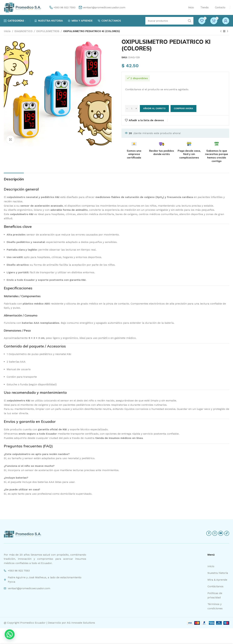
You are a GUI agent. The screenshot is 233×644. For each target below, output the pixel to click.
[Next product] (228, 31)
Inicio (7, 31)
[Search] (169, 21)
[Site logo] (22, 7)
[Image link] (22, 534)
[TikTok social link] (227, 533)
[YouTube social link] (221, 533)
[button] (10, 634)
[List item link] (218, 566)
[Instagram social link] (215, 533)
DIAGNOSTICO (23, 31)
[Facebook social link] (209, 533)
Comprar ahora (183, 108)
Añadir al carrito (154, 108)
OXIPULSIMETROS (48, 31)
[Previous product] (221, 31)
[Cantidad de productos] (132, 109)
